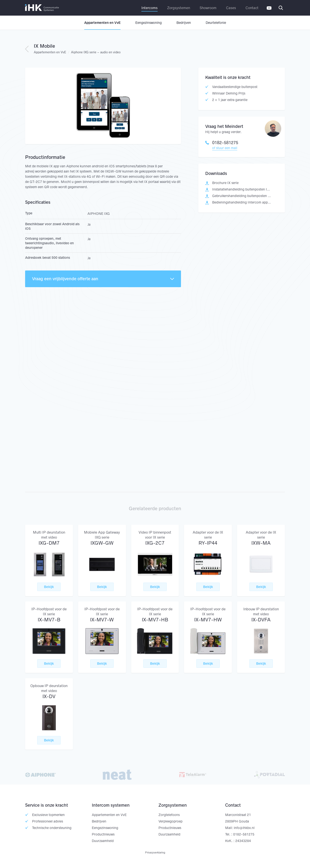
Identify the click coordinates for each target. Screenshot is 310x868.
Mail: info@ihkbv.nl (240, 828)
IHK (42, 8)
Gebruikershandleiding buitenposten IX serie (242, 196)
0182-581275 (222, 143)
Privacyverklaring (155, 853)
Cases (231, 8)
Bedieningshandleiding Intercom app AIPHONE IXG (242, 202)
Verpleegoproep (170, 821)
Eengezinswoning (149, 23)
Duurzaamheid (103, 841)
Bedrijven (184, 23)
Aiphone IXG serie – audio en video (96, 52)
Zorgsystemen (179, 8)
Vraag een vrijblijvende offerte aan (103, 279)
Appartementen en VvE (102, 23)
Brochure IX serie (225, 183)
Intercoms (149, 8)
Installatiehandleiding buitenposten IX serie (242, 189)
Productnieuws (103, 834)
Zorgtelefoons (169, 815)
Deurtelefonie (216, 23)
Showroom (208, 8)
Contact (252, 8)
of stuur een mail (225, 148)
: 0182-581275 (243, 834)
